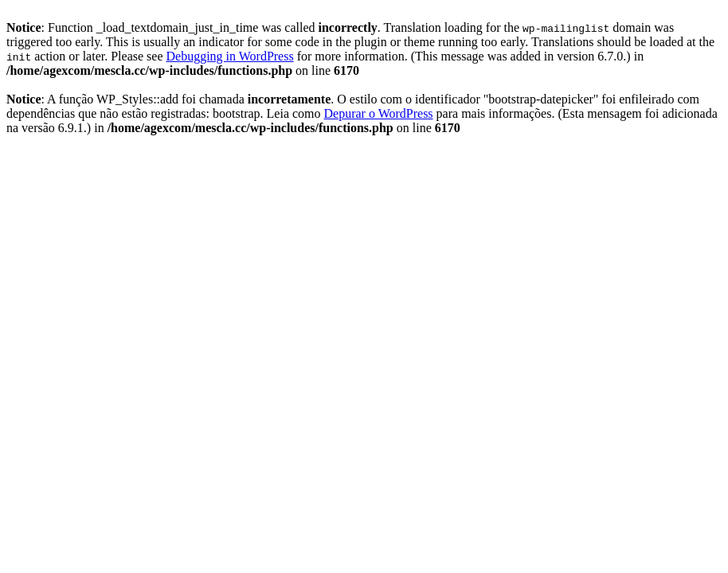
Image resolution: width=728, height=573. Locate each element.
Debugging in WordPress (229, 56)
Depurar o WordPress (379, 113)
